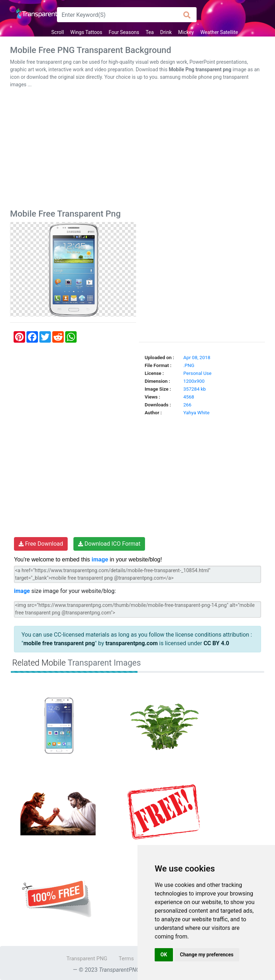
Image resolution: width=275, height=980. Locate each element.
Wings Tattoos (86, 32)
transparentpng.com (131, 643)
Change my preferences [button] (207, 955)
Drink (166, 32)
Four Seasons (124, 32)
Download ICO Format (109, 544)
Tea (150, 32)
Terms (126, 959)
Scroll (57, 32)
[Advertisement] (137, 150)
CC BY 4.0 (216, 643)
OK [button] (164, 955)
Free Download (41, 544)
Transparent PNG (87, 959)
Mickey (186, 32)
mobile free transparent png (59, 643)
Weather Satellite (219, 32)
